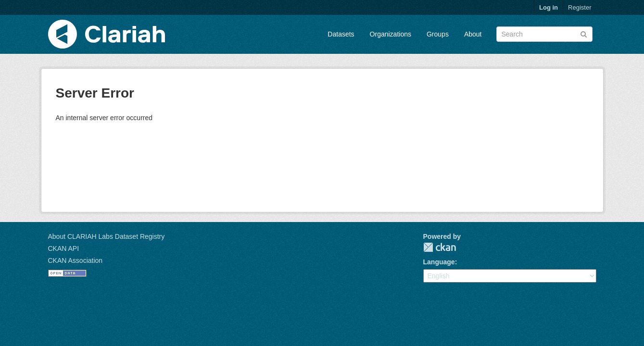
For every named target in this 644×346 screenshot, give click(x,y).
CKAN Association (76, 260)
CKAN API (64, 248)
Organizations (391, 34)
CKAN (440, 247)
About (473, 34)
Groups (438, 34)
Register (580, 7)
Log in (549, 7)
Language (439, 262)
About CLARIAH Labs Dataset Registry (107, 236)
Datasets (341, 34)
